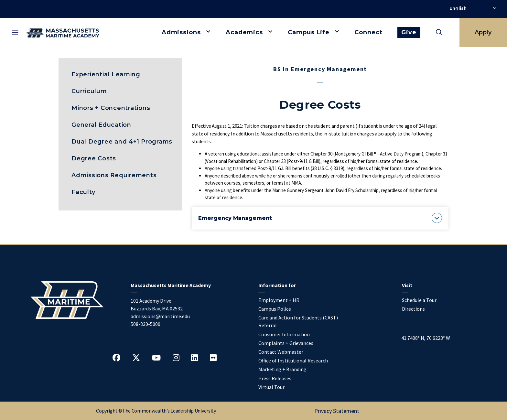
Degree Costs (94, 158)
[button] (320, 218)
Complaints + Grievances (286, 343)
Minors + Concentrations (111, 108)
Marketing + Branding (282, 369)
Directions (413, 309)
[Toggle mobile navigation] (15, 32)
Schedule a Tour (419, 300)
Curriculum (89, 91)
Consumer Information (284, 334)
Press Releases (275, 378)
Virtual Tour (271, 387)
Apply (483, 32)
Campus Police (275, 309)
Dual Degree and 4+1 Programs (122, 142)
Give (409, 32)
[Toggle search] (439, 32)
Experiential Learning (106, 74)
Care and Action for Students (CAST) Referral (298, 321)
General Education (101, 125)
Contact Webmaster (281, 352)
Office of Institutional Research (293, 361)
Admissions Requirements (114, 175)
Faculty (83, 192)
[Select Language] (473, 8)
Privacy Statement (337, 411)
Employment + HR (279, 300)
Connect (368, 32)
